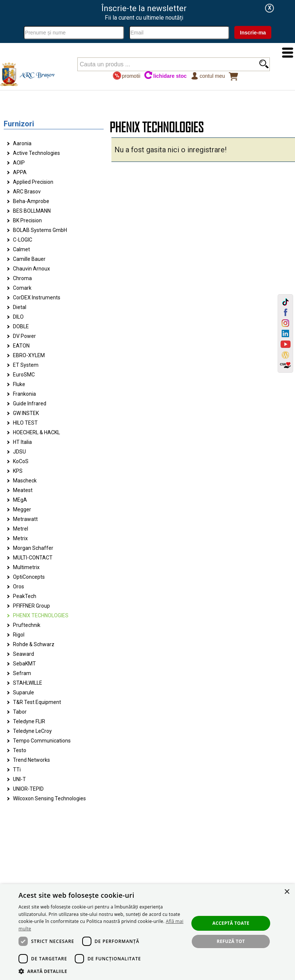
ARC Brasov (27, 192)
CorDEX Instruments (37, 298)
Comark (22, 288)
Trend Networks (31, 760)
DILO (18, 317)
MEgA (20, 500)
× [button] (287, 892)
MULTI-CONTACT (33, 558)
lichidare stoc (165, 76)
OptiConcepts (29, 577)
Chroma (22, 278)
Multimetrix (26, 567)
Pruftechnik (27, 625)
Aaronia (22, 143)
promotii (126, 76)
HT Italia (22, 442)
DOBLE (21, 326)
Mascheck (25, 481)
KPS (18, 471)
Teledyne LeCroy (32, 731)
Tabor (20, 712)
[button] (101, 971)
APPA (20, 172)
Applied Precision (33, 182)
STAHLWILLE (28, 683)
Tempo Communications (42, 741)
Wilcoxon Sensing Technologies (49, 798)
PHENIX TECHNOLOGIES (41, 615)
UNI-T (19, 779)
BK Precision (27, 220)
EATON (21, 346)
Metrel (21, 529)
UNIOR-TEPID (28, 789)
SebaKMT (24, 664)
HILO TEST (25, 423)
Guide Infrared (30, 403)
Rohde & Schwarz (34, 644)
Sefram (22, 673)
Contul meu (207, 76)
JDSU (19, 452)
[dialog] (147, 932)
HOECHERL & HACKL (36, 432)
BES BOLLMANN (32, 211)
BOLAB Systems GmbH (40, 230)
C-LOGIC (23, 240)
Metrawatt (25, 519)
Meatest (23, 490)
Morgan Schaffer (33, 548)
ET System (26, 365)
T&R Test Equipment (37, 702)
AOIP (19, 163)
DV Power (24, 336)
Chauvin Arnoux (31, 269)
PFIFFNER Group (31, 606)
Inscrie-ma (253, 33)
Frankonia (24, 394)
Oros (19, 587)
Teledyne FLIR (29, 721)
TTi (17, 770)
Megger (22, 509)
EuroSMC (24, 375)
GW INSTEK (26, 413)
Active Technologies (36, 153)
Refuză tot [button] (231, 941)
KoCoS (21, 461)
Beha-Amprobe (31, 201)
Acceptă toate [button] (231, 923)
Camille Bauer (29, 259)
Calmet (21, 249)
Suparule (24, 692)
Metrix (20, 538)
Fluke (19, 384)
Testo (20, 750)
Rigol (19, 635)
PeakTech (25, 596)
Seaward (24, 654)
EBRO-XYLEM (29, 355)
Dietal (20, 307)
